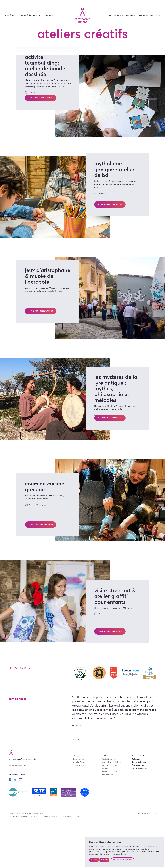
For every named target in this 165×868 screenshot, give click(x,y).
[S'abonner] (40, 803)
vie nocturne (108, 813)
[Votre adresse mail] (25, 804)
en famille (107, 807)
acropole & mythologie (112, 801)
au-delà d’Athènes (31, 15)
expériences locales (111, 810)
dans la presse (79, 801)
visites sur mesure (140, 807)
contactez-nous (146, 15)
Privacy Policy (74, 855)
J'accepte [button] (94, 860)
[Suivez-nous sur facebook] (10, 818)
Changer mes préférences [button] (123, 860)
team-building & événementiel (122, 15)
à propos (76, 794)
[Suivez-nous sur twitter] (15, 818)
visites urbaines (109, 797)
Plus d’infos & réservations (41, 137)
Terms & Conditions (59, 855)
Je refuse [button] (104, 860)
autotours (49, 15)
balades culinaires (110, 804)
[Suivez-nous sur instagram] (21, 818)
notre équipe (78, 797)
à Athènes (11, 15)
